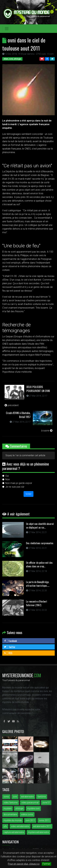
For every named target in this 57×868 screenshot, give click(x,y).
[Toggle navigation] (7, 29)
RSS (8, 653)
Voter (28, 494)
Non (8, 479)
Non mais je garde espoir (19, 483)
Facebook (10, 641)
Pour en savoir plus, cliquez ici (24, 864)
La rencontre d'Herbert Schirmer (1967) (37, 603)
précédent (12, 405)
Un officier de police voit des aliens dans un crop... (39, 564)
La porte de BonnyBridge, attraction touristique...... (38, 584)
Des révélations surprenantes (40, 543)
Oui (7, 476)
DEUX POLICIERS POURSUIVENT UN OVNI (38, 389)
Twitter (10, 647)
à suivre (47, 431)
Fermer (46, 864)
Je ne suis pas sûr (15, 487)
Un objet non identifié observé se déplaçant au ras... (40, 526)
